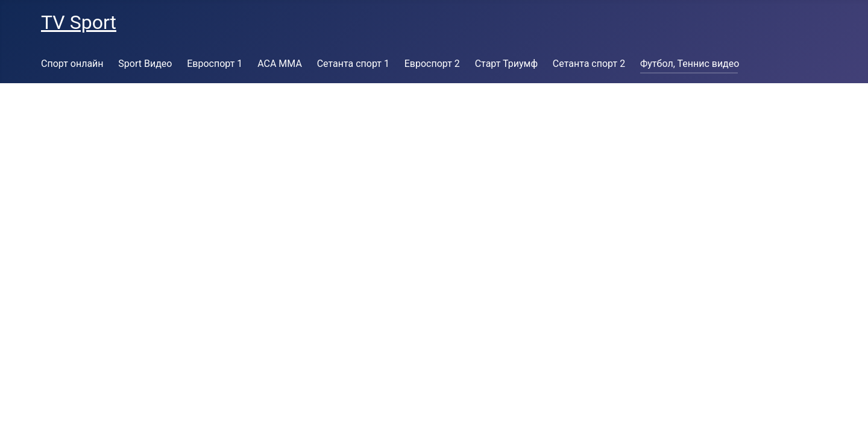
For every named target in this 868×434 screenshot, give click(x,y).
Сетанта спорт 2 (589, 64)
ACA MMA (280, 64)
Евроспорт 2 (432, 64)
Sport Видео (145, 64)
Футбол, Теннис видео (690, 64)
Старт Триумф (506, 64)
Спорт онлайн (72, 64)
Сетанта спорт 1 (353, 64)
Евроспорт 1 (215, 64)
